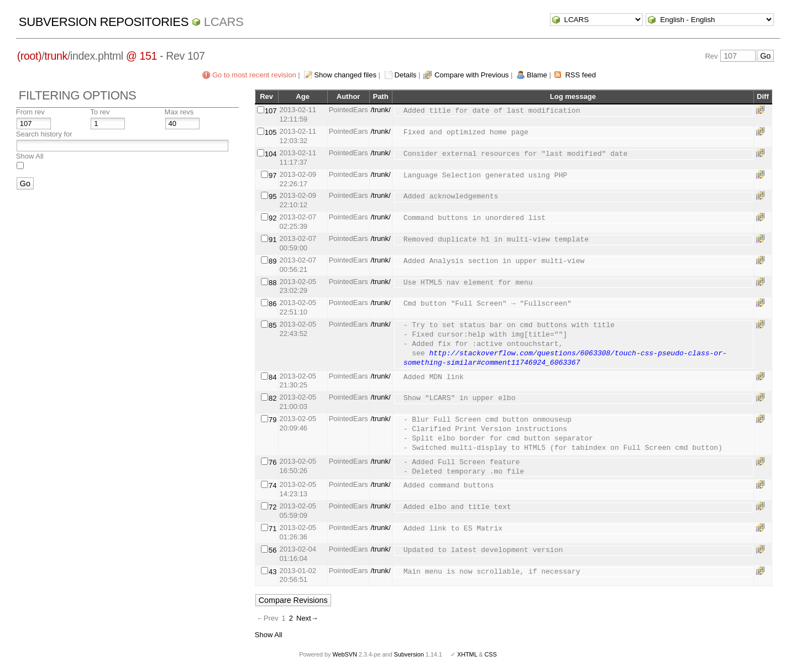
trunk (56, 56)
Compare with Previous (472, 75)
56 (273, 550)
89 (273, 261)
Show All (30, 156)
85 (273, 325)
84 (273, 377)
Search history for (44, 134)
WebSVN (344, 654)
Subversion (409, 654)
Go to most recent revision (254, 75)
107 (271, 111)
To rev (100, 112)
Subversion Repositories (104, 22)
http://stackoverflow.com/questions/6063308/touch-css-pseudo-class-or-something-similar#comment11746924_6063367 (565, 358)
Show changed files (345, 75)
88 (273, 283)
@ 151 (142, 56)
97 (273, 175)
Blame (537, 75)
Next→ (307, 618)
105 (271, 132)
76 (273, 462)
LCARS (224, 22)
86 (273, 304)
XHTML (467, 654)
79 (273, 420)
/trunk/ (381, 110)
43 (273, 572)
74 (273, 485)
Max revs (179, 112)
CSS (491, 654)
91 (273, 240)
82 (273, 398)
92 (273, 218)
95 (273, 196)
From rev (30, 112)
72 (273, 507)
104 (271, 154)
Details (406, 75)
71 (273, 529)
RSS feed (580, 75)
